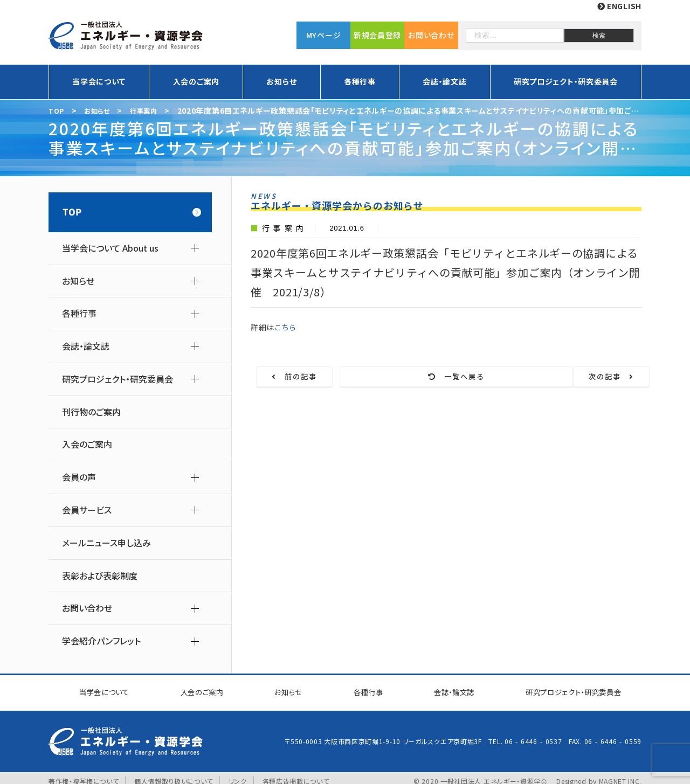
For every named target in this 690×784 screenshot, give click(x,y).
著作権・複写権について (84, 775)
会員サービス (87, 510)
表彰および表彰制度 (100, 576)
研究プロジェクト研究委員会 (567, 689)
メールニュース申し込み (106, 543)
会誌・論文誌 (444, 81)
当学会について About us (110, 248)
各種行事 (360, 81)
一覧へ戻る (453, 377)
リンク (238, 775)
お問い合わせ (431, 35)
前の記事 (315, 377)
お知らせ (281, 81)
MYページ (324, 35)
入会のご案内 (196, 81)
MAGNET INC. (620, 775)
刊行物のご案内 (91, 412)
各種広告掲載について (296, 775)
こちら (286, 327)
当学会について (99, 81)
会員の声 (79, 477)
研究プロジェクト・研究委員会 (566, 81)
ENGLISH (619, 6)
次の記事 (591, 377)
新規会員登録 (377, 35)
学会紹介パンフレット (101, 641)
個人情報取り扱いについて (174, 775)
